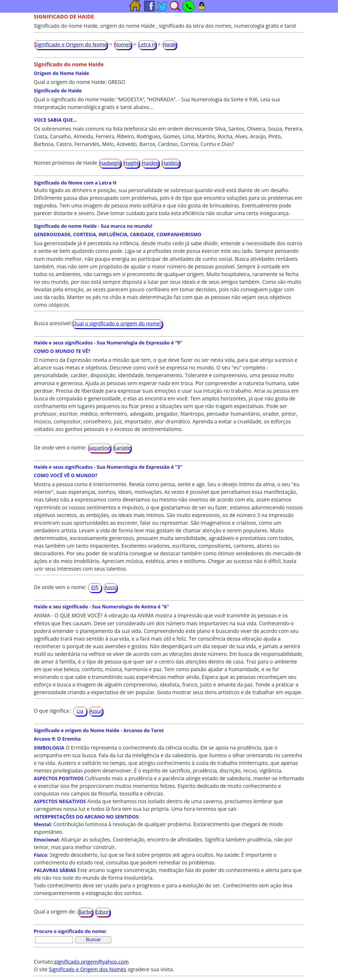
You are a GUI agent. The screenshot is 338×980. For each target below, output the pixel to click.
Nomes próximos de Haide (65, 163)
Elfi (95, 587)
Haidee (151, 163)
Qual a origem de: (55, 912)
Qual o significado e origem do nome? (117, 323)
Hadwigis (110, 163)
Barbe (85, 912)
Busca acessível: (53, 323)
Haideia (171, 163)
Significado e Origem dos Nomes (88, 969)
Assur (96, 711)
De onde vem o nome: (60, 448)
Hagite (131, 163)
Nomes (123, 44)
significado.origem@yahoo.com (91, 962)
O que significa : (53, 711)
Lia (80, 711)
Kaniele (122, 448)
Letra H (147, 44)
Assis (110, 587)
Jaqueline (99, 448)
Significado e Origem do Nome (71, 44)
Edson (103, 912)
